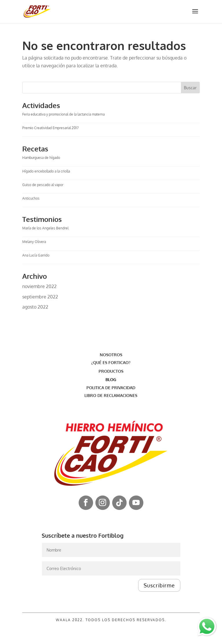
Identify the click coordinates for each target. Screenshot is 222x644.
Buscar (190, 88)
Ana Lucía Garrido (36, 255)
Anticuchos (31, 198)
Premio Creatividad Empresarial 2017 (50, 128)
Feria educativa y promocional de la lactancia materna (64, 114)
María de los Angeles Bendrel (45, 228)
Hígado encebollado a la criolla (46, 171)
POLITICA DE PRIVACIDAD (111, 388)
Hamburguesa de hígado (41, 158)
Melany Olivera (34, 242)
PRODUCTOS (111, 371)
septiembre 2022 (40, 297)
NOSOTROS (111, 355)
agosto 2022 (35, 307)
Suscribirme (159, 585)
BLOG (111, 379)
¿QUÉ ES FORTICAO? (111, 362)
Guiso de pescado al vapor (43, 185)
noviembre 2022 (39, 286)
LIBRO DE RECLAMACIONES (111, 395)
